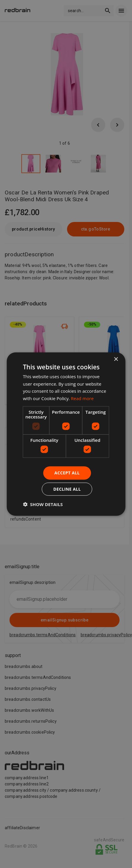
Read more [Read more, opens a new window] (82, 398)
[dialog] (66, 434)
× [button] (116, 359)
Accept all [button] (67, 473)
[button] (43, 504)
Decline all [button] (67, 489)
